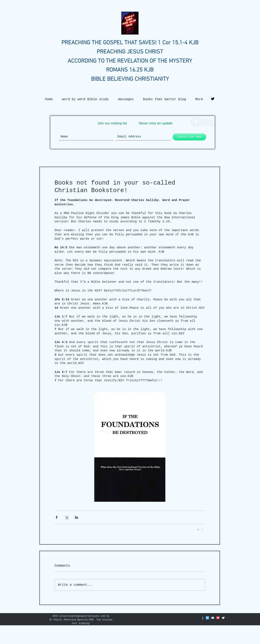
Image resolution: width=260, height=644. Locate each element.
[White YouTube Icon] (213, 618)
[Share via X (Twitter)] (67, 517)
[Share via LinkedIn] (76, 517)
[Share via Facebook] (57, 517)
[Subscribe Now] (189, 137)
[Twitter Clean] (223, 618)
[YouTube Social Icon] (218, 618)
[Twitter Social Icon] (207, 618)
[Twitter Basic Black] (213, 99)
